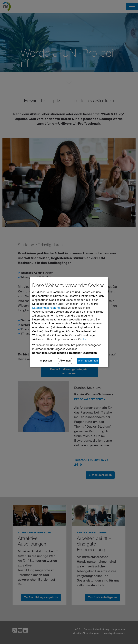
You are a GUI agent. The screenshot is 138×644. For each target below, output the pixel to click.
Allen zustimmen (88, 361)
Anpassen (46, 361)
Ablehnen (65, 361)
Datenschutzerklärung (46, 308)
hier (85, 340)
